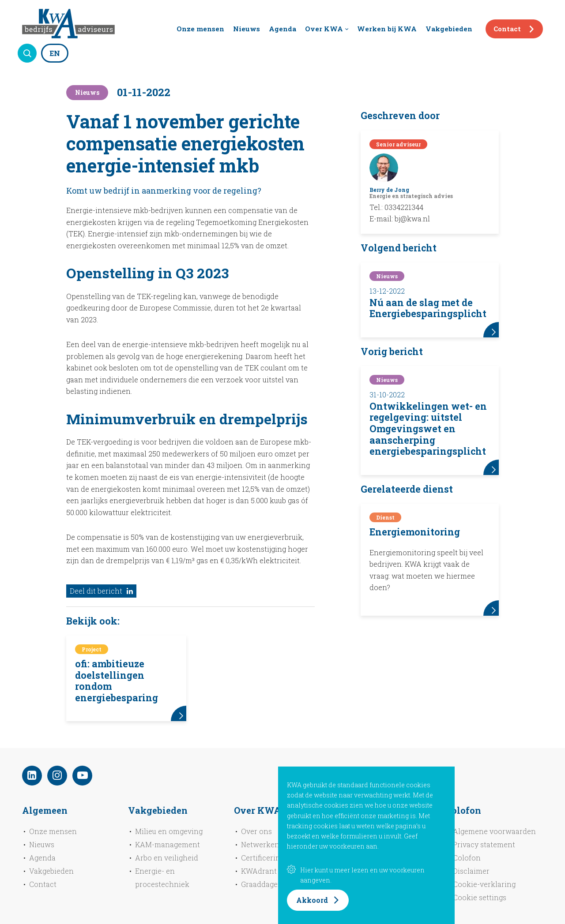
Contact (507, 29)
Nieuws (247, 29)
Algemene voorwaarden (494, 831)
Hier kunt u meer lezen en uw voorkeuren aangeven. (356, 875)
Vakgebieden (449, 29)
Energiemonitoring (415, 532)
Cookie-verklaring (484, 884)
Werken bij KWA (387, 29)
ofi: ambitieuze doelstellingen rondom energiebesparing (117, 681)
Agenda (282, 29)
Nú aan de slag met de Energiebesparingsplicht (428, 308)
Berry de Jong (389, 190)
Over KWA (324, 29)
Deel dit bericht (101, 591)
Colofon (467, 858)
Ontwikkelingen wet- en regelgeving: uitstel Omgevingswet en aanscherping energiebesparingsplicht (428, 429)
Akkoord (312, 900)
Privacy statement (484, 844)
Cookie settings (480, 897)
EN (55, 53)
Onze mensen (200, 29)
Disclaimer (471, 871)
